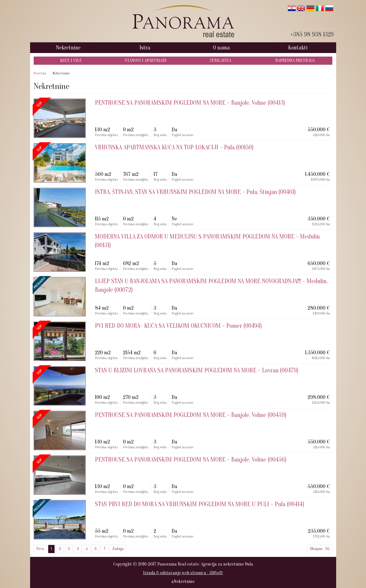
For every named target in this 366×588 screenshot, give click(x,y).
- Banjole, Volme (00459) (191, 415)
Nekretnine (68, 48)
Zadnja (118, 549)
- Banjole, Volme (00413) (190, 103)
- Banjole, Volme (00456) (191, 460)
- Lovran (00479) (197, 370)
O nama (221, 48)
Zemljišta (220, 61)
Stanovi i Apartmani (146, 61)
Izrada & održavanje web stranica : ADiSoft (183, 573)
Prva (40, 549)
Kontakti (298, 48)
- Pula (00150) (174, 147)
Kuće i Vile (71, 61)
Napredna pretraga (295, 61)
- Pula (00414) (200, 504)
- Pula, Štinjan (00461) (195, 192)
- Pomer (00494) (178, 326)
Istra (145, 48)
